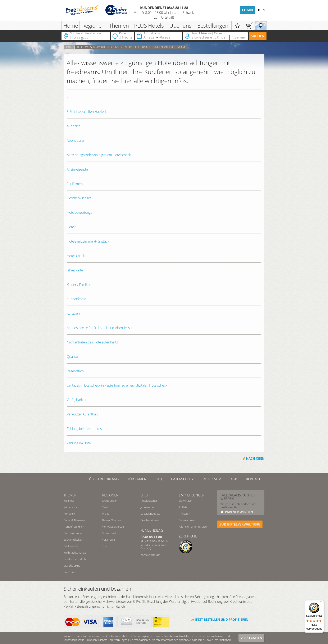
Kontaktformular (150, 555)
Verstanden (251, 638)
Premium (69, 572)
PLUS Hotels (149, 26)
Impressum (212, 479)
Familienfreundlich (75, 559)
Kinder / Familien (79, 285)
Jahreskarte (75, 270)
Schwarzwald (110, 533)
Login (247, 10)
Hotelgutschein (150, 501)
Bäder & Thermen (74, 520)
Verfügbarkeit (77, 400)
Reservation (75, 371)
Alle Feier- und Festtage (193, 527)
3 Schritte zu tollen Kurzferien (88, 112)
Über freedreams (104, 479)
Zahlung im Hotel (79, 443)
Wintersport (71, 507)
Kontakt (253, 479)
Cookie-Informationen (218, 640)
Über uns (180, 26)
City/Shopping (72, 566)
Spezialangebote (151, 514)
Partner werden (238, 512)
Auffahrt (184, 507)
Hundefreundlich (74, 527)
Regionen (93, 26)
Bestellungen (213, 26)
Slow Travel (185, 501)
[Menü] (321, 603)
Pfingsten (184, 514)
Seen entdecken (73, 540)
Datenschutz (182, 479)
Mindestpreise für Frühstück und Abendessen (100, 328)
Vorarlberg (108, 540)
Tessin (106, 507)
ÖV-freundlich (72, 546)
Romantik (69, 514)
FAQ (159, 479)
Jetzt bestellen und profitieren (222, 620)
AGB (234, 479)
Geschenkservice (79, 198)
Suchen (258, 36)
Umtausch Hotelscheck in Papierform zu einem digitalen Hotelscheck (117, 385)
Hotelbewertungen (80, 212)
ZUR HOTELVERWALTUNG (240, 524)
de (261, 10)
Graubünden (110, 501)
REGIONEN (110, 495)
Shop (145, 495)
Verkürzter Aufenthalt (82, 414)
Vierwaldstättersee (113, 527)
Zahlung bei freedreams (84, 429)
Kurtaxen (73, 313)
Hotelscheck (76, 256)
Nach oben (255, 458)
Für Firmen (75, 184)
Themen (119, 26)
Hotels (71, 227)
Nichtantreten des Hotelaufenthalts (92, 342)
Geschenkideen (150, 520)
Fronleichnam (187, 520)
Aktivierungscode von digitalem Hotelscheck (99, 155)
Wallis (106, 514)
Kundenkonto (76, 299)
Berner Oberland (112, 520)
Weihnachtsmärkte (75, 553)
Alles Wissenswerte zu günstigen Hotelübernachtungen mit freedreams (131, 47)
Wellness (69, 501)
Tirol (105, 546)
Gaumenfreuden (74, 533)
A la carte (73, 126)
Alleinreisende (77, 169)
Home (71, 26)
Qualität (72, 357)
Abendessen (76, 140)
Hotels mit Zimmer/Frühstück (88, 241)
